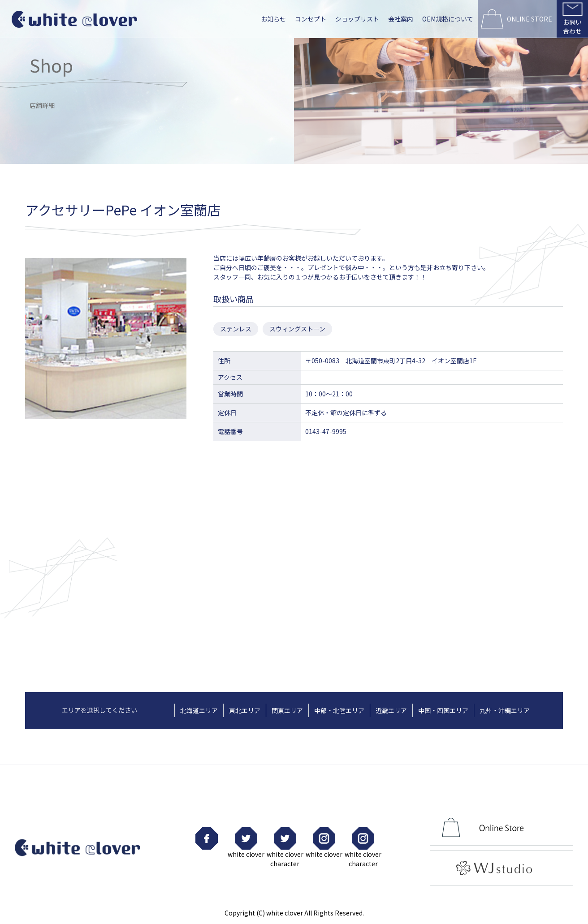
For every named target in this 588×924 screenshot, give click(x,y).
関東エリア (287, 710)
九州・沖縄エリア (505, 710)
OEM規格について (448, 19)
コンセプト (311, 19)
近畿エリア (391, 710)
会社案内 (401, 19)
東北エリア (245, 710)
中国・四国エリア (443, 710)
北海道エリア (199, 710)
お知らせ (273, 19)
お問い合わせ (572, 26)
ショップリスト (357, 19)
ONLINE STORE (530, 19)
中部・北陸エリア (339, 710)
